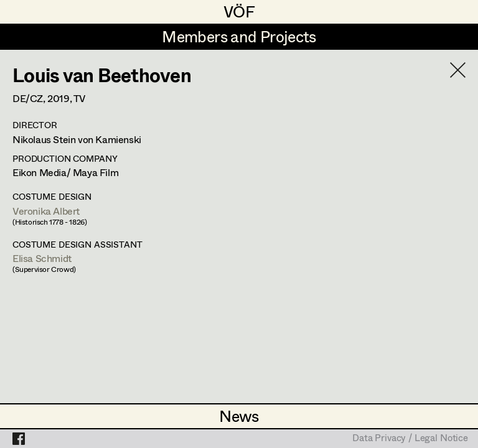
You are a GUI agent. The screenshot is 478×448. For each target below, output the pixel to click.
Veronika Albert (46, 211)
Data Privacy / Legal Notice (410, 439)
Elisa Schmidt (42, 258)
